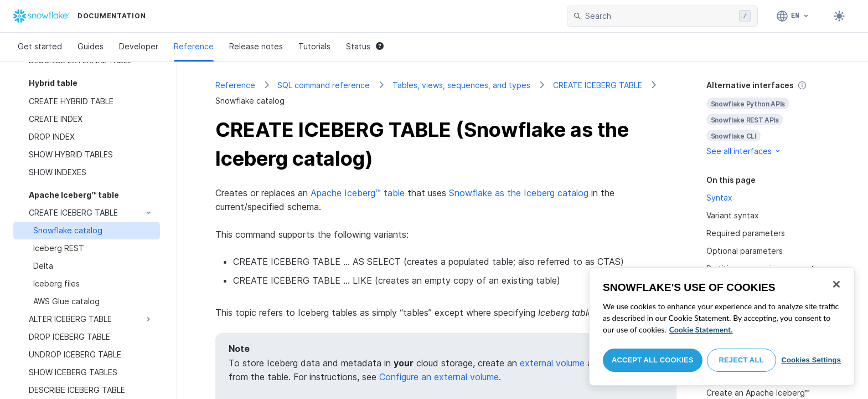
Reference (194, 46)
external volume (552, 363)
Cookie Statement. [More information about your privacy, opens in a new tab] (701, 329)
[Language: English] (793, 16)
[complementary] (768, 118)
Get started (40, 46)
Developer (139, 46)
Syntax (719, 198)
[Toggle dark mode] (839, 16)
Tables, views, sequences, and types (461, 85)
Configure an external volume (439, 377)
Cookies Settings (811, 360)
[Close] (836, 284)
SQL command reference (324, 85)
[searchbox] (660, 16)
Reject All (742, 360)
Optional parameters (745, 251)
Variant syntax (733, 215)
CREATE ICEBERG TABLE (598, 85)
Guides (91, 46)
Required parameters (746, 233)
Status (365, 46)
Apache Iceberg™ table (358, 193)
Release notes (256, 46)
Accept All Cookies (653, 360)
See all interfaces (744, 151)
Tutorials (314, 46)
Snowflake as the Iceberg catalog (519, 193)
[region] (722, 326)
